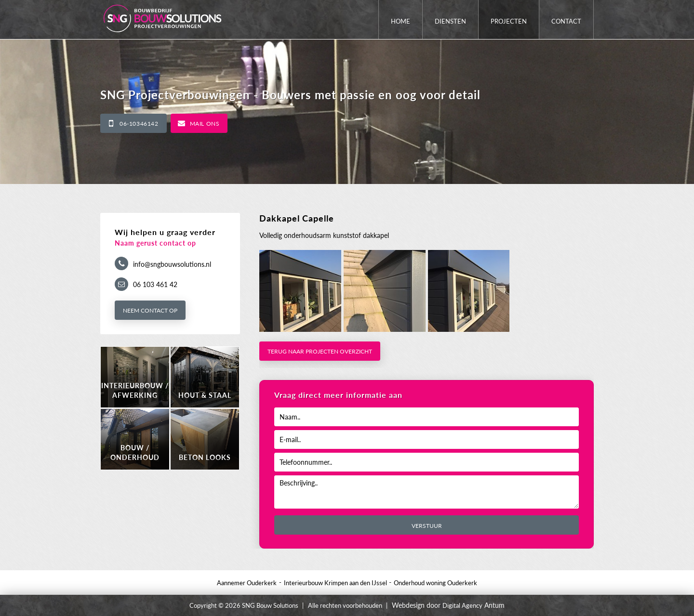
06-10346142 (139, 124)
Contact (566, 21)
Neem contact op (150, 310)
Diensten (450, 21)
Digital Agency (462, 605)
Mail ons (205, 124)
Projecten (509, 21)
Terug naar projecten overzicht (320, 351)
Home (400, 21)
